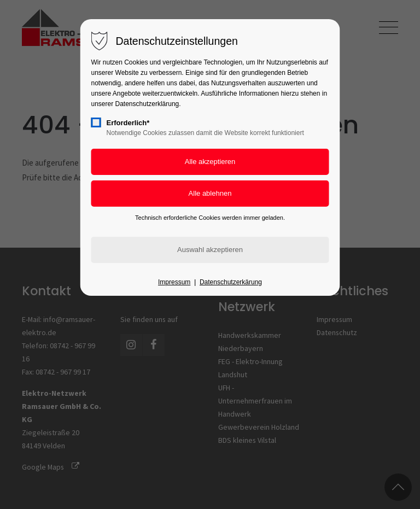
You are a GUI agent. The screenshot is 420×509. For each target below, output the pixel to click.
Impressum (174, 282)
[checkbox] (96, 122)
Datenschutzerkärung (231, 282)
